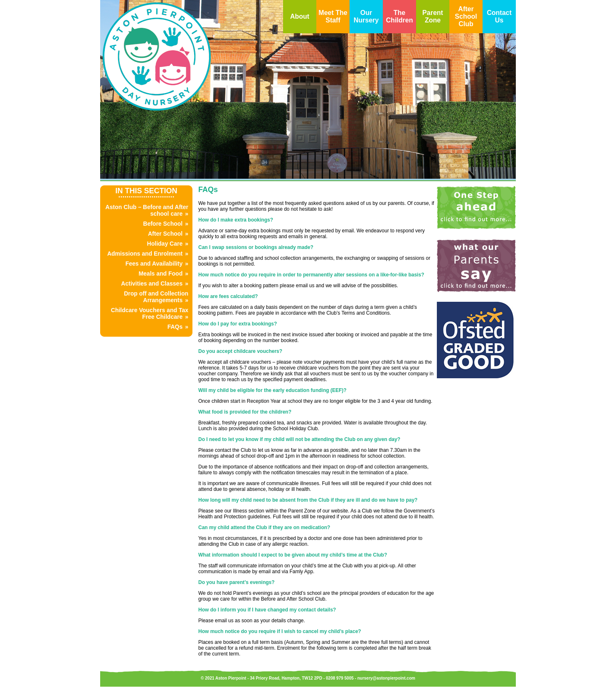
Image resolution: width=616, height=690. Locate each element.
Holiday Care (165, 244)
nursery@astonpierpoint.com (386, 678)
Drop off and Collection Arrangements (156, 297)
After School (165, 234)
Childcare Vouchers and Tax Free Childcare (150, 313)
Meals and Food (160, 274)
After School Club (466, 16)
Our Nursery (366, 16)
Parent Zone (433, 16)
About (300, 16)
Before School (163, 224)
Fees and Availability (154, 264)
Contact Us (499, 16)
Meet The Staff (333, 16)
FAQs (175, 327)
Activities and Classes (152, 283)
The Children (400, 16)
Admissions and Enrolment (145, 254)
